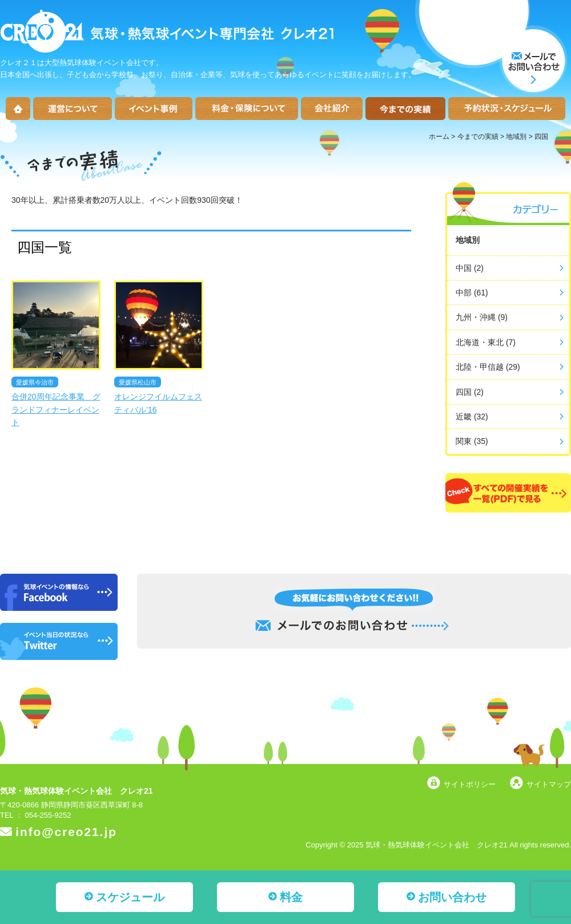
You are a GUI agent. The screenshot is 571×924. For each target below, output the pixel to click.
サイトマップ (549, 784)
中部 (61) (472, 293)
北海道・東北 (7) (486, 342)
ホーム (18, 109)
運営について (73, 109)
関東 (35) (472, 441)
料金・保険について (247, 109)
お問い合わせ (452, 897)
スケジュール (130, 897)
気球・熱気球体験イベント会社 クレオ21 (77, 791)
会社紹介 (332, 109)
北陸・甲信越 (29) (488, 367)
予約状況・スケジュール (507, 109)
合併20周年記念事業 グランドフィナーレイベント (56, 409)
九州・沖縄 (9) (482, 317)
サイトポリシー (470, 784)
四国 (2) (470, 392)
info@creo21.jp (66, 832)
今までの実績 (405, 109)
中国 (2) (470, 268)
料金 (291, 897)
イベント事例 (154, 109)
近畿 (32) (472, 417)
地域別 (516, 137)
